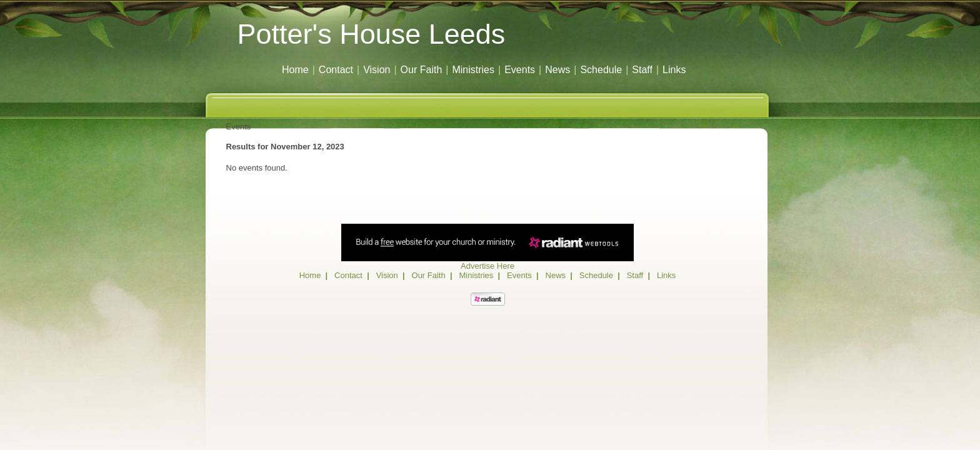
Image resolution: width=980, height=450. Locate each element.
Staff (642, 70)
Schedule (601, 70)
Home (295, 70)
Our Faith (422, 70)
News (557, 70)
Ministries (473, 70)
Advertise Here (487, 266)
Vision (377, 70)
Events (520, 70)
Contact (336, 70)
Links (674, 70)
